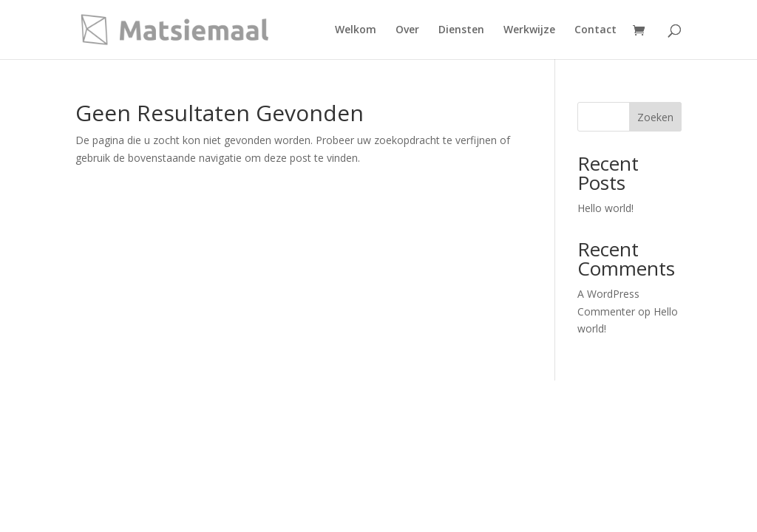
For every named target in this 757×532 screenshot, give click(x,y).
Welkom (356, 30)
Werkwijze (529, 30)
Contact (595, 30)
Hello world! (605, 208)
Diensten (461, 30)
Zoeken (655, 117)
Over (407, 30)
